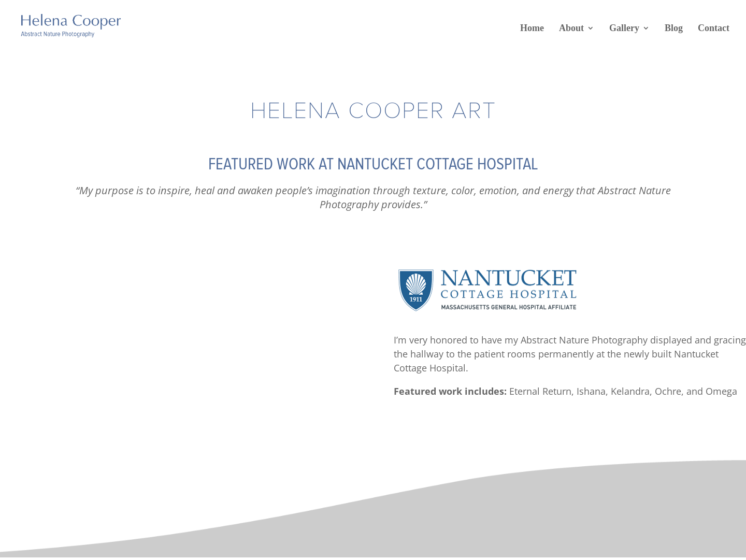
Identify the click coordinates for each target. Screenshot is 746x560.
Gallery (624, 28)
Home (532, 28)
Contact (714, 28)
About (571, 28)
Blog (674, 28)
